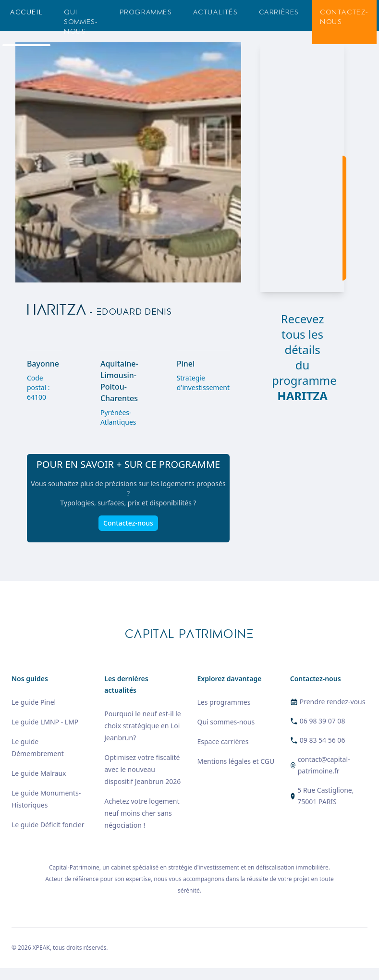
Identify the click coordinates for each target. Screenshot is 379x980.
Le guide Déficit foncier (48, 825)
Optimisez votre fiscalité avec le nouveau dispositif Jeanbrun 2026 (142, 769)
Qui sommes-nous (81, 22)
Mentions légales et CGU (236, 761)
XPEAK (41, 948)
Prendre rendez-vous (333, 702)
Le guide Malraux (39, 773)
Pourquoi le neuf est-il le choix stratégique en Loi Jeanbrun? (142, 726)
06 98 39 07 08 (323, 721)
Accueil (26, 12)
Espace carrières (223, 741)
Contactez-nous (344, 17)
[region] (302, 167)
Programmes (146, 12)
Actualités (215, 12)
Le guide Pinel (34, 702)
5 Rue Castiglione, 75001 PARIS (325, 796)
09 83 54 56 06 (323, 740)
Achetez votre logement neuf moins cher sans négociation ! (142, 813)
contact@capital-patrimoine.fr (324, 765)
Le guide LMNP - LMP (45, 722)
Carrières (279, 12)
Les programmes (224, 702)
